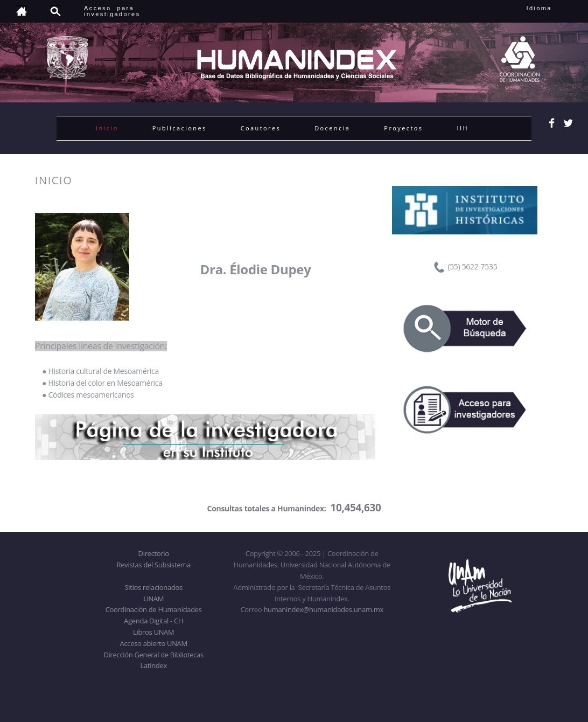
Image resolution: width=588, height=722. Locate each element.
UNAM (153, 599)
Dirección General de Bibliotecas (153, 655)
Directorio (154, 553)
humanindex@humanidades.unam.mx (323, 609)
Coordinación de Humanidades (154, 609)
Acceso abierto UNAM (154, 643)
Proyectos (403, 128)
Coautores (261, 128)
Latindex (154, 665)
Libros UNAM (153, 632)
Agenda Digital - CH (153, 621)
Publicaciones (180, 128)
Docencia (332, 128)
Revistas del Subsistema (154, 565)
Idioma (552, 8)
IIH (462, 128)
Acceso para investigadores (112, 11)
